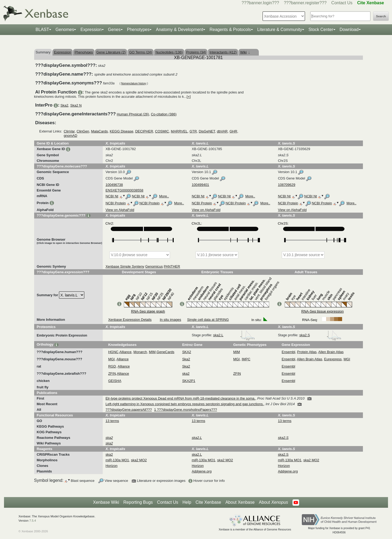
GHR (233, 131)
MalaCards (99, 131)
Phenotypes (138, 30)
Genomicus (154, 266)
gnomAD (71, 136)
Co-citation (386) (164, 114)
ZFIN (112, 374)
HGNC (113, 352)
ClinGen (83, 131)
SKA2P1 (189, 381)
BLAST (42, 30)
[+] (189, 97)
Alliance (125, 352)
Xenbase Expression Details (130, 320)
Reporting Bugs (138, 502)
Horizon (111, 466)
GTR (193, 131)
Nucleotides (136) (169, 52)
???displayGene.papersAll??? (128, 410)
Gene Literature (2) (111, 52)
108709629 (286, 185)
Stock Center (321, 30)
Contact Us (342, 3)
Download (349, 30)
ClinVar (69, 131)
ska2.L (234, 335)
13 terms (112, 421)
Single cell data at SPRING (208, 320)
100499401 (200, 185)
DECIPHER (144, 131)
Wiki (245, 52)
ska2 (186, 374)
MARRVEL (179, 131)
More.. (164, 196)
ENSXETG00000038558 (124, 190)
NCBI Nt (112, 196)
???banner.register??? (305, 3)
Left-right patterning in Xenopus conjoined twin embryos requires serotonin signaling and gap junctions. (185, 404)
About (273, 502)
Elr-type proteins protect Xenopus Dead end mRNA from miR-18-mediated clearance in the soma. (180, 398)
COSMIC (162, 131)
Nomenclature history (134, 83)
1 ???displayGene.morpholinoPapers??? (186, 410)
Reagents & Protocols (230, 30)
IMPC (246, 359)
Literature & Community (280, 30)
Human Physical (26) (133, 114)
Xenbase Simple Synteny (125, 266)
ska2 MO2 (139, 460)
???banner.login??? (260, 3)
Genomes (65, 30)
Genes (114, 30)
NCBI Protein (116, 203)
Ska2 (64, 105)
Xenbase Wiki (106, 502)
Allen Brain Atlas (331, 352)
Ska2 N (76, 105)
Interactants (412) (223, 52)
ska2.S (320, 335)
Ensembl (289, 352)
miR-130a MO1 (117, 460)
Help (187, 502)
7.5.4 (33, 521)
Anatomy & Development (179, 30)
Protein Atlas (307, 352)
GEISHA (115, 381)
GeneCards (165, 352)
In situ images (171, 320)
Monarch (140, 352)
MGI (111, 359)
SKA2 (187, 352)
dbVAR (222, 131)
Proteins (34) (196, 52)
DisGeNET (207, 131)
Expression (91, 30)
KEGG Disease (121, 131)
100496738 (114, 185)
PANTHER (172, 266)
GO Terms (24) (141, 52)
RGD (112, 366)
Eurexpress (333, 359)
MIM (152, 352)
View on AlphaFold (120, 210)
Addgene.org (201, 471)
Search (381, 16)
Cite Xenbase (208, 502)
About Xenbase (240, 502)
